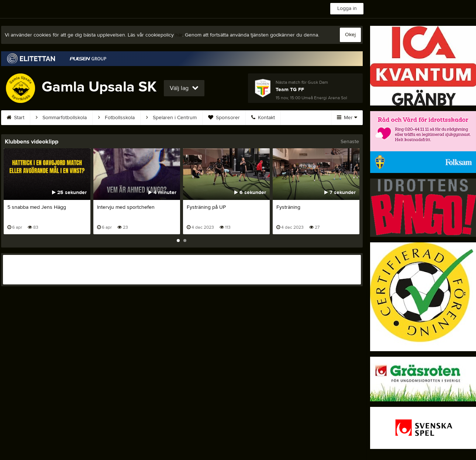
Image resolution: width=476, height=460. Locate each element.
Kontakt (263, 118)
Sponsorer (224, 118)
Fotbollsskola (116, 118)
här (179, 35)
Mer (347, 118)
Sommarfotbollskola (61, 118)
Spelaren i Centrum (171, 118)
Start (15, 118)
